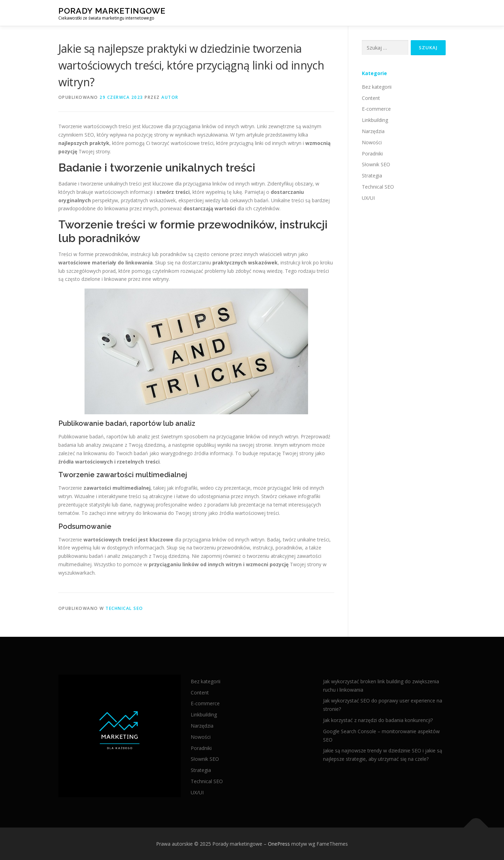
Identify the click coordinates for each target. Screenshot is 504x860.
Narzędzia (373, 131)
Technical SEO (124, 608)
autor (170, 97)
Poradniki (372, 154)
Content (371, 98)
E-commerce (376, 109)
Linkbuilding (375, 120)
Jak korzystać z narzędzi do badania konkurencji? (378, 720)
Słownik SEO (376, 164)
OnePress (279, 844)
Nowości (372, 142)
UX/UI (368, 198)
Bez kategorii (377, 87)
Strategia (372, 176)
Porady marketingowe (112, 11)
